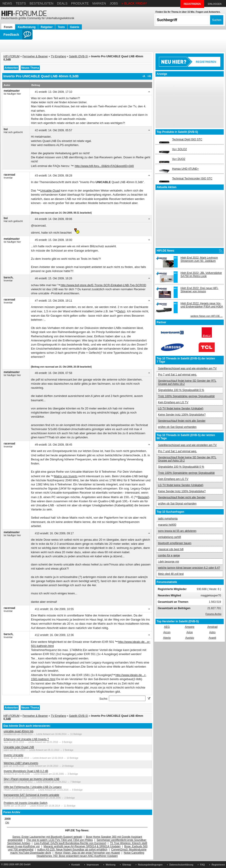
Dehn (121, 311)
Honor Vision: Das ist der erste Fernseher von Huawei (87, 853)
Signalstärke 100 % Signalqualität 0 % (181, 390)
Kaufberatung (27, 27)
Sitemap (127, 865)
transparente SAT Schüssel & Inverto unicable (31, 795)
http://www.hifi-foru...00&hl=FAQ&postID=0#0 (104, 166)
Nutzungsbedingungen (150, 865)
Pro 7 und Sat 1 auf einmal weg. (177, 375)
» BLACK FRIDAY (134, 3)
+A (149, 76)
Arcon (167, 632)
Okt (7, 823)
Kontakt (76, 865)
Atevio (167, 638)
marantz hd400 (167, 525)
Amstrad (212, 627)
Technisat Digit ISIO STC (187, 139)
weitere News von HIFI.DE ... (207, 316)
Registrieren (218, 865)
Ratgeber (47, 27)
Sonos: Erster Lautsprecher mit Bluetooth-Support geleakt (47, 837)
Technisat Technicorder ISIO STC (192, 179)
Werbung (111, 865)
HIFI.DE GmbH (23, 864)
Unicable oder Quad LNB (19, 747)
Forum (8, 27)
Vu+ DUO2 (179, 159)
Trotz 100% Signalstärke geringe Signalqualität (186, 396)
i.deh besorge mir (169, 562)
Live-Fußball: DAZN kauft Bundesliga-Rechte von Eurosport (70, 843)
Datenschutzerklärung (181, 865)
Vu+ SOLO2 (180, 149)
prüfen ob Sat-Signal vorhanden (177, 427)
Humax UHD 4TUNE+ (185, 169)
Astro (212, 632)
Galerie (75, 27)
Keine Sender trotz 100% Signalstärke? (182, 415)
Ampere (190, 627)
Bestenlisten (41, 3)
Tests (21, 3)
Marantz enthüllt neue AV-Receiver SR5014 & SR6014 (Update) (82, 846)
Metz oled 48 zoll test (171, 574)
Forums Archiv (213, 614)
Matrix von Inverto (66, 476)
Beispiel (143, 497)
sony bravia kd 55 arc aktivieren (177, 531)
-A (144, 76)
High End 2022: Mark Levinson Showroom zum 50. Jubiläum (199, 259)
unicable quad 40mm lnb (19, 731)
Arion (190, 632)
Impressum (93, 865)
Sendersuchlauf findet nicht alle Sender (182, 421)
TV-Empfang (59, 56)
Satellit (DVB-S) (79, 56)
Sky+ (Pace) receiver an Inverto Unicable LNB (31, 779)
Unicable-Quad (50, 191)
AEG (167, 627)
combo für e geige (169, 555)
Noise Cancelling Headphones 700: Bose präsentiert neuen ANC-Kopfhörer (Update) (90, 854)
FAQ (202, 865)
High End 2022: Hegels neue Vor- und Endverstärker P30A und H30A (202, 305)
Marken (99, 3)
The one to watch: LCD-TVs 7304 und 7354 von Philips (59, 840)
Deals (62, 3)
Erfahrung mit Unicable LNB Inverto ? (26, 739)
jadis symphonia (168, 519)
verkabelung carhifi (169, 537)
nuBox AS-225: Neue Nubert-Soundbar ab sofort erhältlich (72, 850)
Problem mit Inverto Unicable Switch (26, 803)
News (7, 3)
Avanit (212, 638)
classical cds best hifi (171, 549)
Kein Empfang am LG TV (173, 402)
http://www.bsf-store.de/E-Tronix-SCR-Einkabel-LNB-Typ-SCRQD (103, 285)
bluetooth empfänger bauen (175, 543)
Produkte (80, 3)
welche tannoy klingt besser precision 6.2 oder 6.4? (189, 568)
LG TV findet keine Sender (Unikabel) (181, 409)
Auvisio (190, 638)
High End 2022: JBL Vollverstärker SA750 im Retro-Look (201, 275)
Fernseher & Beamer (35, 56)
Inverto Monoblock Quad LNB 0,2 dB (26, 771)
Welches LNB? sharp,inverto (21, 763)
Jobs (114, 3)
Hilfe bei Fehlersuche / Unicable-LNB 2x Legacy (33, 787)
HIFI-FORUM (11, 56)
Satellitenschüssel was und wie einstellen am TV (187, 368)
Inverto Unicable (14, 755)
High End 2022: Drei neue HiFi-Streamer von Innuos (200, 290)
